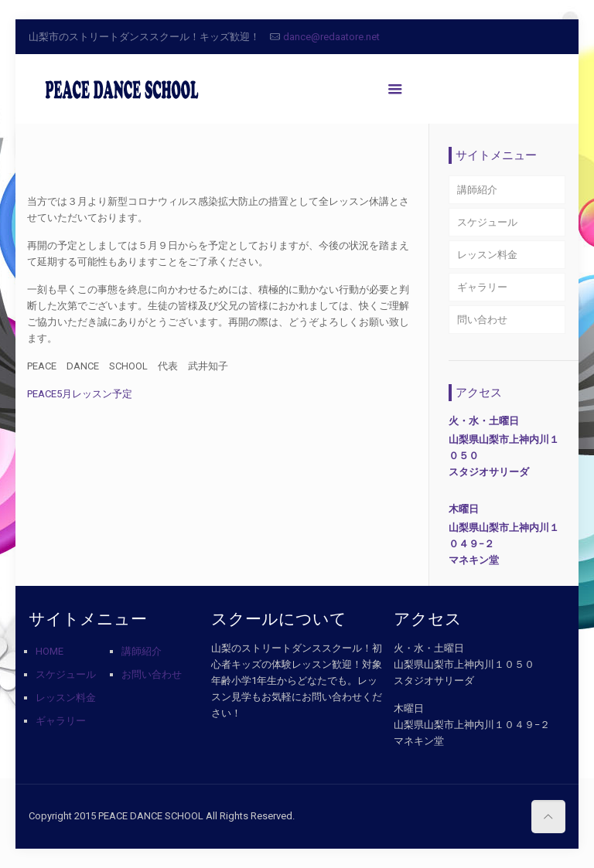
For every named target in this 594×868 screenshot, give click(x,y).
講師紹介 (477, 190)
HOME (49, 651)
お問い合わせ (152, 674)
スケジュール (487, 222)
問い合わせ (482, 320)
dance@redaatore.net (331, 37)
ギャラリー (482, 287)
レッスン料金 (487, 255)
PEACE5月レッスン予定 (80, 394)
